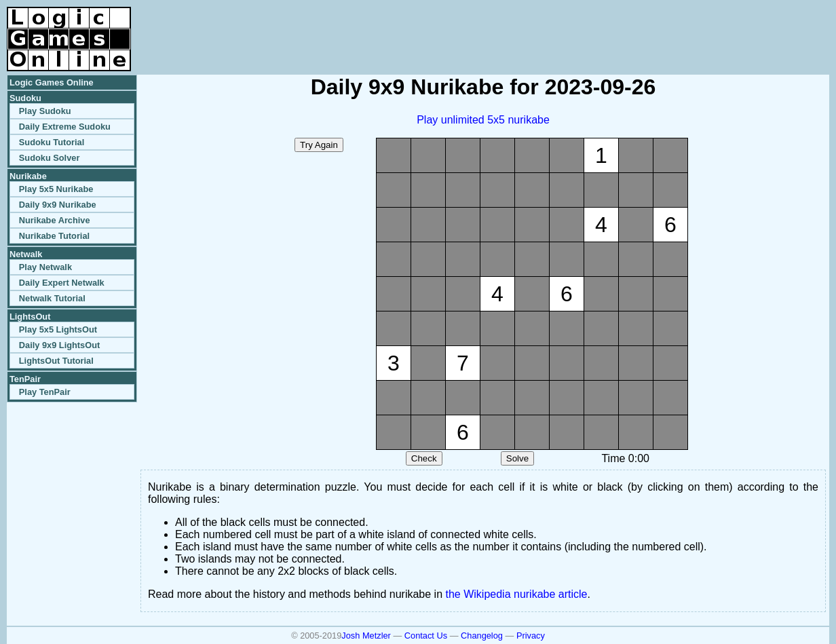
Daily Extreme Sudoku (65, 127)
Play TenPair (45, 392)
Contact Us (426, 636)
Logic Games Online (52, 82)
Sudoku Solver (50, 158)
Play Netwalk (45, 267)
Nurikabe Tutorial (54, 236)
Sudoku (25, 98)
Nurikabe (28, 176)
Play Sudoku (45, 111)
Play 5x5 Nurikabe (56, 189)
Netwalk (26, 254)
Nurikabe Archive (55, 220)
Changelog (482, 636)
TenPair (25, 379)
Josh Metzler (366, 636)
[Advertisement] (670, 27)
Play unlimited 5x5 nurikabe (483, 120)
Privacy (531, 636)
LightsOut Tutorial (56, 361)
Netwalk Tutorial (52, 298)
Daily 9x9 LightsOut (59, 345)
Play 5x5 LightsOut (58, 329)
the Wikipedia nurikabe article (517, 594)
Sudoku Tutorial (52, 142)
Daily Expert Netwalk (62, 283)
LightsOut (30, 317)
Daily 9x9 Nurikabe (58, 205)
